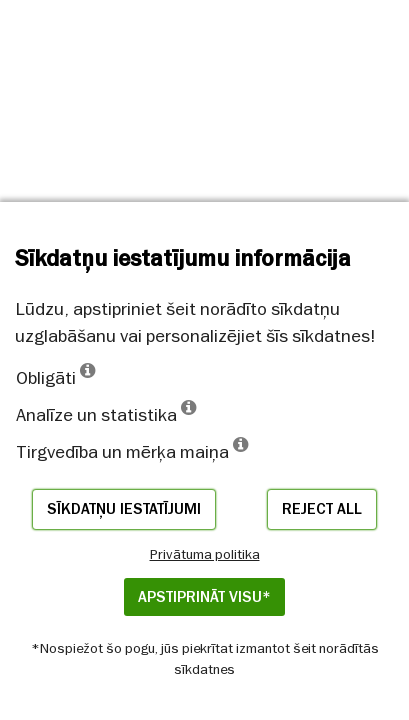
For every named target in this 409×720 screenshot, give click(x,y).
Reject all (322, 509)
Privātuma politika (205, 554)
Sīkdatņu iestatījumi (124, 509)
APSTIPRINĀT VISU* (204, 597)
